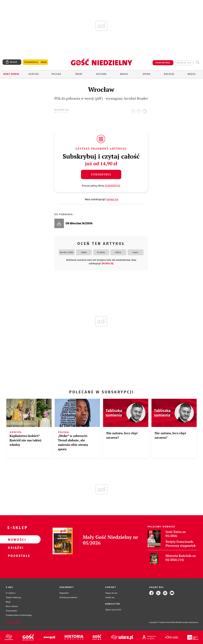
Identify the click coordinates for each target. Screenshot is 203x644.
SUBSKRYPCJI (113, 186)
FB (134, 110)
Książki (15, 548)
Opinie (147, 74)
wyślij (145, 110)
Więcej (192, 74)
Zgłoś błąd (13, 622)
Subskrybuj (101, 174)
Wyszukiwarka (198, 62)
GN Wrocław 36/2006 (79, 223)
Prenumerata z (35, 62)
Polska (56, 74)
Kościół (34, 74)
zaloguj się (184, 63)
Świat (79, 74)
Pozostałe (15, 556)
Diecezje (169, 74)
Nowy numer (11, 74)
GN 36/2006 (61, 112)
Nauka (124, 74)
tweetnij (139, 110)
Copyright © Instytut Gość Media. (162, 622)
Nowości (15, 539)
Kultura (101, 74)
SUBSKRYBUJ (163, 63)
